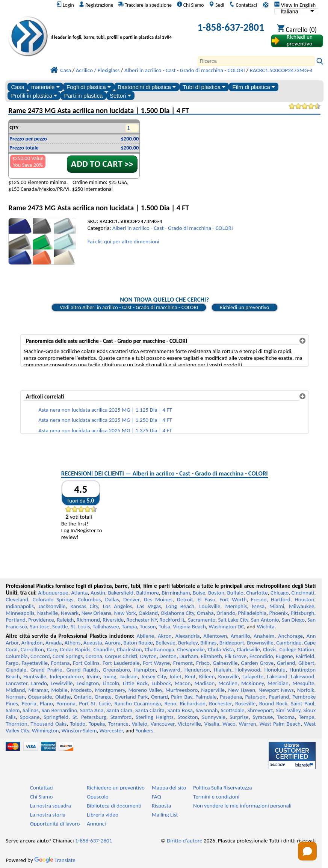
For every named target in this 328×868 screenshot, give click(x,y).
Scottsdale (232, 710)
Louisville (210, 606)
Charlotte (257, 593)
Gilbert (306, 663)
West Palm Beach (280, 724)
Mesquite (303, 683)
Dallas (112, 599)
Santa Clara (119, 710)
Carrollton (32, 649)
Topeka (97, 724)
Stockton (188, 717)
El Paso (206, 599)
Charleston (129, 649)
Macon (183, 683)
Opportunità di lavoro (55, 824)
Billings (208, 643)
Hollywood (248, 670)
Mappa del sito (169, 788)
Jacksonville (52, 606)
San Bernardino (59, 710)
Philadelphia (252, 613)
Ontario (83, 697)
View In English (295, 5)
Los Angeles (118, 606)
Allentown (215, 636)
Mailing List (165, 815)
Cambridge (289, 643)
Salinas (30, 710)
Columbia (17, 656)
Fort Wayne (156, 663)
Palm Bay (181, 697)
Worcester (111, 731)
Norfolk (306, 690)
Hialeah (223, 670)
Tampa (129, 626)
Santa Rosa (180, 710)
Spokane (30, 717)
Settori (120, 96)
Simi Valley (288, 710)
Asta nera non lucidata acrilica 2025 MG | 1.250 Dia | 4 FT (105, 420)
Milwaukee (302, 606)
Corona (94, 656)
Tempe (306, 717)
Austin (98, 593)
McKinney (252, 683)
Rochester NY (142, 620)
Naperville (213, 690)
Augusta (93, 643)
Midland (15, 690)
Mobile (59, 690)
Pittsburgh (302, 613)
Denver (131, 599)
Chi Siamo (190, 5)
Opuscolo (98, 797)
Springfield (56, 717)
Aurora (113, 643)
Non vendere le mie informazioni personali (242, 806)
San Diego (293, 620)
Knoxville (229, 676)
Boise (199, 593)
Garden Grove (257, 663)
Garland (286, 663)
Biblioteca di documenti (114, 806)
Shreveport (260, 710)
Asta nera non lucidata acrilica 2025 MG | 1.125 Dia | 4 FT (105, 410)
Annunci (96, 824)
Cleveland (17, 599)
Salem (13, 710)
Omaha (205, 613)
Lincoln (111, 683)
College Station (297, 649)
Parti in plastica (84, 96)
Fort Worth (233, 599)
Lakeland (277, 676)
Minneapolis (20, 613)
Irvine (93, 676)
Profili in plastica (34, 96)
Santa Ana (92, 710)
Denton (168, 656)
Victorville (189, 724)
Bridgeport (232, 643)
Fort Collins (86, 663)
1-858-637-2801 (231, 27)
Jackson (129, 676)
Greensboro (116, 670)
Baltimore (148, 593)
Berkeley (188, 643)
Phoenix (279, 613)
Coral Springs (68, 656)
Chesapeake (191, 649)
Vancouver (163, 724)
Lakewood (302, 676)
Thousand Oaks (49, 724)
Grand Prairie (46, 670)
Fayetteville (35, 663)
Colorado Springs (53, 599)
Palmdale (206, 697)
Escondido (261, 656)
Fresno (259, 599)
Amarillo (240, 636)
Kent (190, 676)
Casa (17, 87)
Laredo (39, 683)
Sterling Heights (154, 717)
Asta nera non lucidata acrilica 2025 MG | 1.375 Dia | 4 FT (105, 430)
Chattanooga (159, 649)
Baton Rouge (138, 643)
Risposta (162, 806)
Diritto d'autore (185, 841)
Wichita (265, 626)
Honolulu (275, 670)
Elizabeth (212, 656)
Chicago (280, 593)
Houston (304, 599)
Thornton (16, 724)
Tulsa (164, 626)
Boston (216, 593)
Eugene (284, 656)
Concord (40, 656)
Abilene (146, 636)
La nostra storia (48, 815)
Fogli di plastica (89, 87)
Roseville (245, 703)
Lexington (88, 683)
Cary (52, 649)
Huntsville (35, 676)
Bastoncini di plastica (147, 87)
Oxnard (159, 697)
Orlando (226, 613)
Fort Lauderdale (121, 663)
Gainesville (225, 663)
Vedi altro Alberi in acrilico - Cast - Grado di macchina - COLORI (129, 307)
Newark (70, 613)
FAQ (156, 797)
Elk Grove (236, 656)
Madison (205, 683)
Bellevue (166, 643)
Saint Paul (303, 703)
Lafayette (253, 676)
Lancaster (16, 683)
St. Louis (80, 626)
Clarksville (248, 649)
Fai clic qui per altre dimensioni (123, 242)
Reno (170, 703)
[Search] (256, 61)
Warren (248, 724)
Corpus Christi (121, 656)
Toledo (78, 724)
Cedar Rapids (75, 649)
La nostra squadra (51, 806)
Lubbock (161, 683)
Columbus (89, 599)
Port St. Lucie (95, 703)
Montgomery (110, 690)
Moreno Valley (145, 690)
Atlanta (79, 593)
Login (65, 5)
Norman (15, 697)
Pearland (279, 697)
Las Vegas (149, 606)
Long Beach (180, 606)
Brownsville (260, 643)
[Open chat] (307, 851)
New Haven (242, 690)
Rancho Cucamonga (138, 703)
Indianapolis (20, 606)
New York (125, 613)
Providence (41, 620)
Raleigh (65, 620)
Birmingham (176, 593)
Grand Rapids (83, 670)
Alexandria (187, 636)
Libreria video (103, 815)
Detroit (185, 599)
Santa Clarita (150, 710)
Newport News (276, 690)
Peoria (29, 703)
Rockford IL (172, 620)
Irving (110, 676)
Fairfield (305, 656)
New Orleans (96, 613)
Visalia (212, 724)
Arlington (32, 643)
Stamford (121, 717)
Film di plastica (254, 87)
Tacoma (286, 717)
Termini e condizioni (216, 797)
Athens (73, 643)
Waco (229, 724)
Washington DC (226, 626)
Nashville (48, 613)
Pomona (66, 703)
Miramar (38, 690)
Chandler (104, 649)
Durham (189, 656)
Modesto (81, 690)
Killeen (207, 676)
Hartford (281, 599)
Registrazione (96, 5)
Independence (66, 676)
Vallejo (140, 724)
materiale (45, 87)
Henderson (197, 670)
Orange (103, 697)
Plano (46, 703)
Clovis (270, 649)
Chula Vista (221, 649)
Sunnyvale (214, 717)
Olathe (63, 697)
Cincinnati (303, 593)
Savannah (207, 710)
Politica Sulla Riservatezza (222, 788)
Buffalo (235, 593)
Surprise (239, 717)
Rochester (220, 703)
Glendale (16, 670)
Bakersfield (121, 593)
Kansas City (84, 606)
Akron (165, 636)
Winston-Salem (79, 731)
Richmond (88, 620)
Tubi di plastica (204, 87)
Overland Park (131, 697)
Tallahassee (106, 626)
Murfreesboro (181, 690)
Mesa (258, 606)
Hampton (145, 670)
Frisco (203, 663)
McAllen (228, 683)
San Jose (40, 626)
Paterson (255, 697)
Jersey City (154, 676)
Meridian (278, 683)
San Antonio (265, 620)
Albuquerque (53, 593)
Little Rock (135, 683)
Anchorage (290, 636)
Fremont (183, 663)
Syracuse (263, 717)
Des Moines (158, 599)
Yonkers (144, 731)
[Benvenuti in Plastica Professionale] (120, 29)
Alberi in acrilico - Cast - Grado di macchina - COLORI (173, 228)
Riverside (113, 620)
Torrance (118, 724)
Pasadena (231, 697)
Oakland (148, 613)
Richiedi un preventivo (245, 307)
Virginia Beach (189, 626)
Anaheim (264, 636)
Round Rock (273, 703)
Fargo (12, 663)
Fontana (60, 663)
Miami (277, 606)
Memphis (236, 606)
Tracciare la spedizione (145, 5)
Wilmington (45, 731)
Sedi (217, 5)
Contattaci (243, 5)
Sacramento (202, 620)
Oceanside (40, 697)
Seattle (60, 626)
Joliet (175, 676)
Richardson (192, 703)
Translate (55, 860)
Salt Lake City (233, 620)
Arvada (54, 643)
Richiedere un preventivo (116, 788)
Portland (16, 620)
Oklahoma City (177, 613)
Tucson (148, 626)
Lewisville (62, 683)
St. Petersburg (89, 717)
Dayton (148, 656)
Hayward (170, 670)
